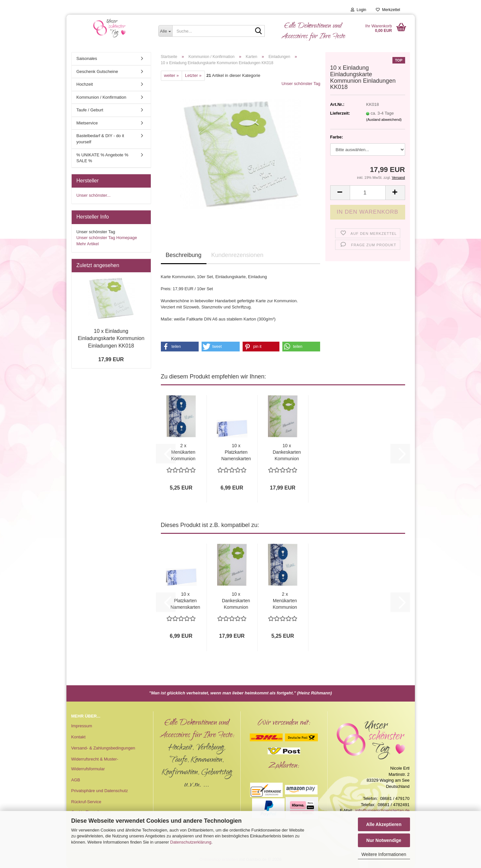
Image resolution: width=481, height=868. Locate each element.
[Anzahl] (368, 193)
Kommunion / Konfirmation (101, 97)
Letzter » (193, 75)
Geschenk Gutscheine (97, 71)
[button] (340, 193)
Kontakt (78, 737)
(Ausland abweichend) (384, 120)
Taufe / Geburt (90, 110)
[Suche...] (165, 31)
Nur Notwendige (384, 840)
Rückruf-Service (86, 802)
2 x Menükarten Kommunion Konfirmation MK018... (184, 452)
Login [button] (358, 10)
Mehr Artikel (88, 244)
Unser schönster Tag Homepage (107, 238)
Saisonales (87, 58)
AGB (76, 780)
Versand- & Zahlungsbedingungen (103, 748)
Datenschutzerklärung (191, 842)
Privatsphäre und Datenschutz (100, 791)
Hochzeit (85, 84)
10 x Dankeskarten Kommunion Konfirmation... (287, 452)
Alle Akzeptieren (384, 824)
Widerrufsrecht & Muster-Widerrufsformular (95, 764)
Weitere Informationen (384, 854)
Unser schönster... (94, 195)
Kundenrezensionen (237, 255)
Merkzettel (388, 10)
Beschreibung (184, 255)
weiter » (172, 75)
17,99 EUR (111, 359)
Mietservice (87, 123)
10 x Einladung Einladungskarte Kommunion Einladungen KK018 (111, 339)
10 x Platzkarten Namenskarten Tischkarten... (236, 452)
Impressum (82, 726)
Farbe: (337, 137)
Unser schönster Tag (301, 84)
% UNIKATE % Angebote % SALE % (102, 158)
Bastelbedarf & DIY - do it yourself (100, 139)
